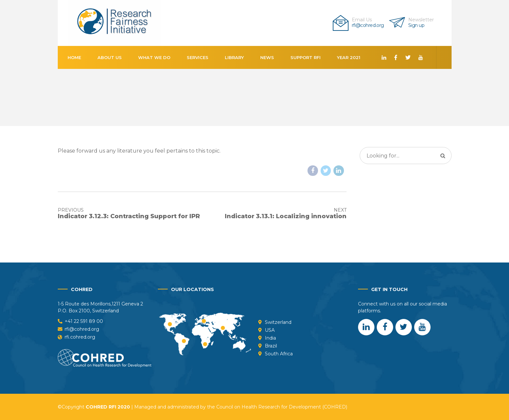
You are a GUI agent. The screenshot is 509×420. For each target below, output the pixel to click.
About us (110, 57)
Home (74, 57)
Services (198, 57)
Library (234, 57)
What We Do (154, 57)
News (267, 57)
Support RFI (306, 57)
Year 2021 (349, 57)
